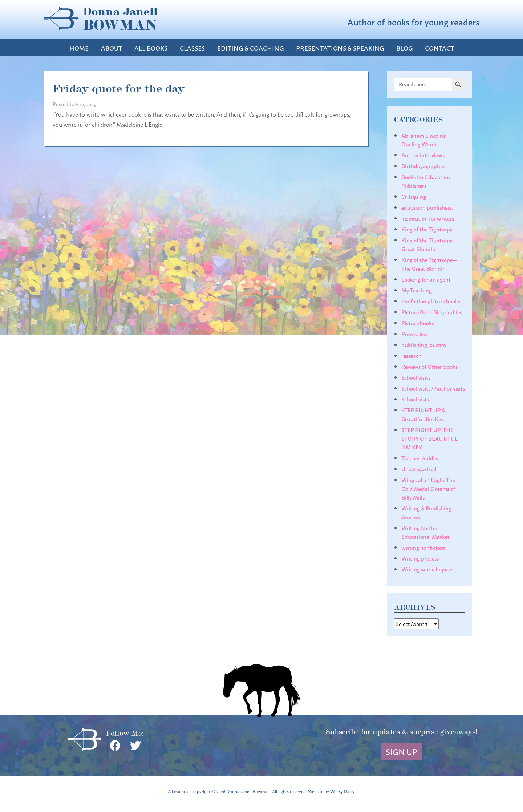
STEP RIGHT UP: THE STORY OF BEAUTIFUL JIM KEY (429, 438)
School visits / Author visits (433, 388)
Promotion (414, 334)
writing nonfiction (423, 547)
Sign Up (402, 751)
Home (79, 48)
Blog (404, 48)
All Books (151, 48)
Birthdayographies (424, 166)
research (411, 355)
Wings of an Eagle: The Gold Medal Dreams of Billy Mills (428, 488)
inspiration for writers (428, 218)
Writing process (420, 558)
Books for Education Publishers (426, 181)
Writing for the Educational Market (425, 532)
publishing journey (424, 344)
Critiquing (414, 196)
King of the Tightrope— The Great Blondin (429, 264)
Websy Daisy (342, 791)
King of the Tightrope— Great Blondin (429, 244)
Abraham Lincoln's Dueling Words (423, 140)
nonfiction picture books (431, 301)
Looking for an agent (426, 279)
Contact (439, 48)
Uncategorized (419, 469)
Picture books (418, 323)
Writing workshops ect (428, 569)
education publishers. (427, 207)
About (112, 48)
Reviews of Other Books (429, 366)
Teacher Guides (420, 458)
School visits (416, 377)
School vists (415, 399)
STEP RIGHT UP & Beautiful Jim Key (423, 414)
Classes (192, 48)
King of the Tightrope (427, 229)
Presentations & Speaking (340, 48)
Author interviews (423, 155)
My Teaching (417, 290)
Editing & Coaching (250, 48)
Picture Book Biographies (432, 312)
